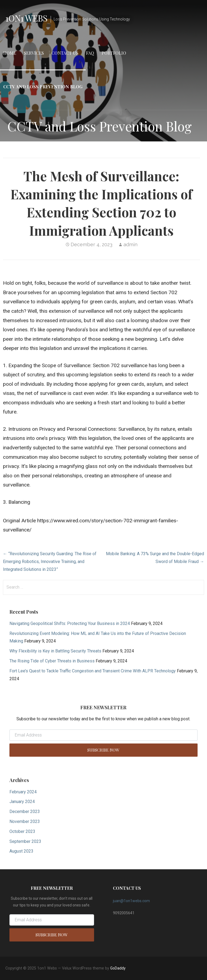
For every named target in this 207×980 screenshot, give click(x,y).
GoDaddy (118, 968)
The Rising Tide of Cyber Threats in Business (52, 661)
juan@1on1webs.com (131, 901)
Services (34, 53)
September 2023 (25, 841)
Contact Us (65, 53)
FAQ (90, 53)
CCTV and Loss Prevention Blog (43, 87)
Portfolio (114, 53)
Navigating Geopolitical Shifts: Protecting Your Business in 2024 (70, 623)
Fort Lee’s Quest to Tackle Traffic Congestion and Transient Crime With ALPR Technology (93, 671)
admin (130, 244)
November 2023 (25, 821)
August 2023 (21, 851)
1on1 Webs (26, 18)
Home (10, 53)
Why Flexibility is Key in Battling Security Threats (55, 651)
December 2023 (25, 812)
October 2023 (22, 831)
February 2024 (23, 792)
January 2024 (22, 802)
